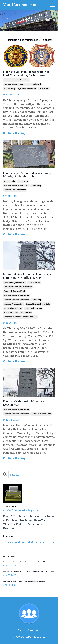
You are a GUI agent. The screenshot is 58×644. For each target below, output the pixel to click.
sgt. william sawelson (27, 89)
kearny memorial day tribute (38, 304)
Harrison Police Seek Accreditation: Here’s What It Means (26, 562)
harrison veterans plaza (14, 304)
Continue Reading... (15, 133)
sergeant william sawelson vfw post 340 (20, 317)
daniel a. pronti (34, 283)
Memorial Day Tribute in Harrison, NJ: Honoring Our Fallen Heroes (28, 276)
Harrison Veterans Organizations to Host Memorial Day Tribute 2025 (26, 74)
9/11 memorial (10, 181)
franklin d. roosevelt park (15, 291)
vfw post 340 (44, 89)
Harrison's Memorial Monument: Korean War (25, 403)
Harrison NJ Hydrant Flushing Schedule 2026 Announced (25, 581)
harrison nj (36, 84)
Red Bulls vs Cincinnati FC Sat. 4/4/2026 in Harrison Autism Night (28, 571)
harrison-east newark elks (15, 190)
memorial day (10, 89)
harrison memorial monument (16, 84)
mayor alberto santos (13, 308)
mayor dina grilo (11, 313)
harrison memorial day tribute (17, 80)
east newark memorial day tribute (18, 287)
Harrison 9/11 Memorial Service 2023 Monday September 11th (27, 175)
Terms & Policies (29, 630)
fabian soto (23, 181)
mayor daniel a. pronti (33, 308)
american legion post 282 (15, 283)
